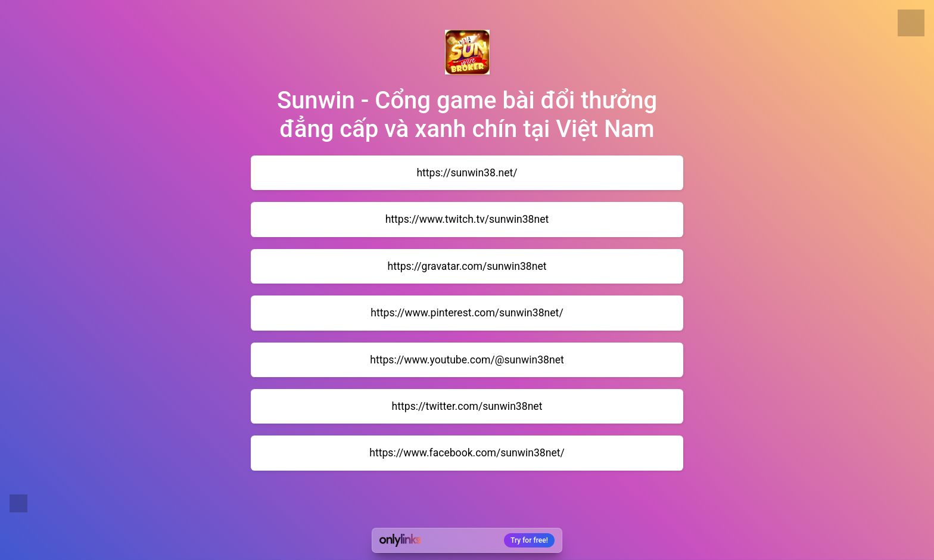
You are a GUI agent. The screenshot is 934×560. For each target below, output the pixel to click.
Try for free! (529, 540)
